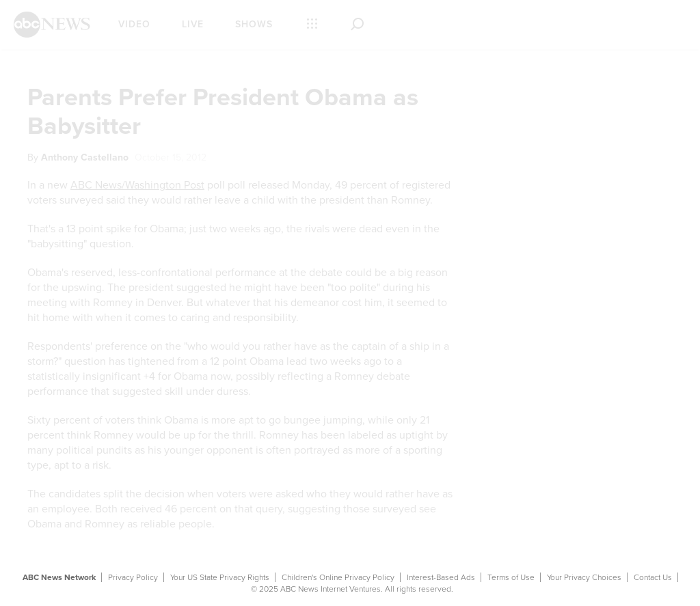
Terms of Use (511, 577)
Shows (254, 24)
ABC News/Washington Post (137, 185)
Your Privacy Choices (584, 577)
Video (134, 24)
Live (193, 24)
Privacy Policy (133, 577)
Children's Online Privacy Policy (338, 577)
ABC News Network (59, 577)
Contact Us (653, 577)
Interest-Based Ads (441, 577)
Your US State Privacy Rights (220, 577)
